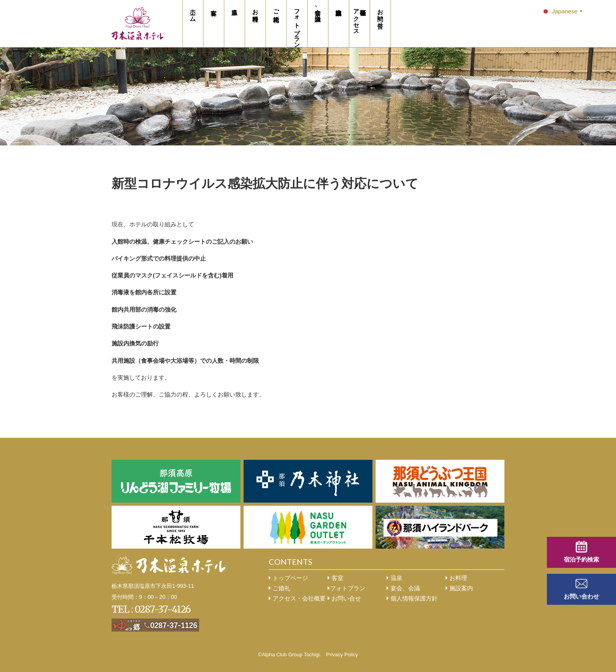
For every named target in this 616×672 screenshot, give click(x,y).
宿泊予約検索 (581, 559)
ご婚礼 (280, 588)
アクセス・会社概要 (297, 598)
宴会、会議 (403, 588)
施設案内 (459, 588)
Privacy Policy (342, 655)
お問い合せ (344, 598)
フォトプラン (346, 588)
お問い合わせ (581, 596)
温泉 (394, 578)
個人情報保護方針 (412, 598)
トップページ (288, 578)
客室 (335, 578)
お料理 (456, 578)
